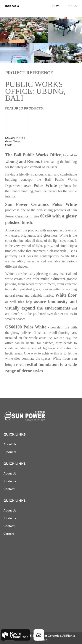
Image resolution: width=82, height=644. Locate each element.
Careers (9, 534)
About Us (10, 444)
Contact (9, 489)
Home (57, 6)
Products (10, 452)
